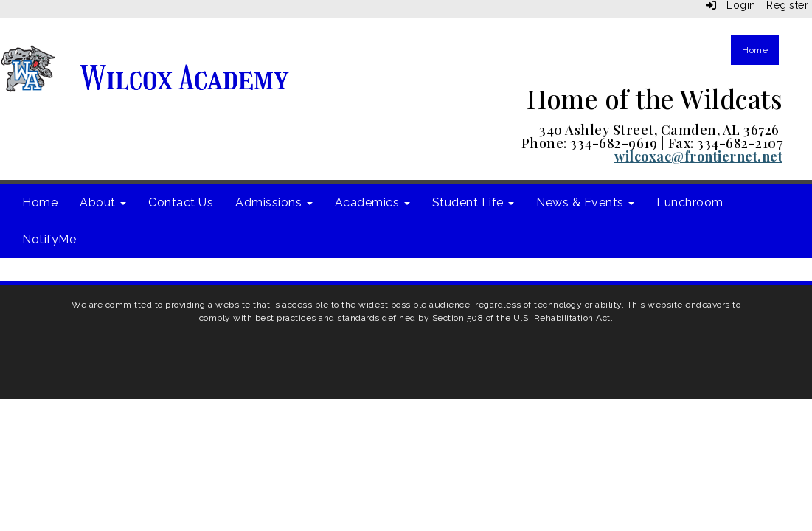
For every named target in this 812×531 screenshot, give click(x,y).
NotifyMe (49, 239)
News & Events (585, 202)
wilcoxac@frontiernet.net (698, 156)
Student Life (473, 202)
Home (755, 50)
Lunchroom (690, 202)
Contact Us (181, 202)
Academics (372, 202)
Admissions (274, 202)
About (103, 202)
